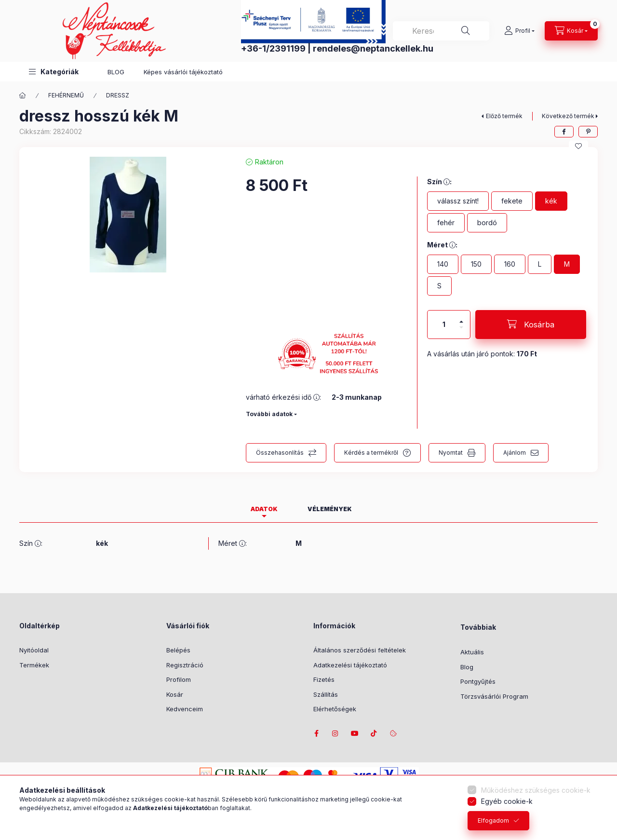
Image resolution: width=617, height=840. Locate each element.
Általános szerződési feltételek (360, 650)
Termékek (34, 665)
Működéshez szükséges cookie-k (536, 790)
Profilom (179, 679)
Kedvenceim (185, 709)
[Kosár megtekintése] (571, 31)
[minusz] (461, 332)
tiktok (374, 733)
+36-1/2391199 (273, 48)
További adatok (269, 414)
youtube (355, 733)
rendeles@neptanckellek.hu (373, 48)
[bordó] (487, 223)
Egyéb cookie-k (507, 801)
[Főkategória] (23, 95)
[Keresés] (466, 31)
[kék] (551, 201)
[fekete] (512, 201)
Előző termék (504, 116)
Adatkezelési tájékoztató (350, 665)
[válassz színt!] (458, 201)
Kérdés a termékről (371, 453)
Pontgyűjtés (478, 681)
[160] (510, 264)
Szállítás (326, 694)
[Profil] (519, 31)
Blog (467, 667)
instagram (335, 733)
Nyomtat (451, 453)
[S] (439, 286)
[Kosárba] (531, 325)
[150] (476, 264)
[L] (540, 264)
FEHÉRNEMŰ (66, 95)
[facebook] (564, 132)
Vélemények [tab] (330, 509)
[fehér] (446, 223)
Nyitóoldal (34, 650)
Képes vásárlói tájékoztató (183, 72)
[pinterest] (588, 132)
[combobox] (441, 31)
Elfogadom (493, 820)
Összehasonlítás (280, 453)
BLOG (116, 72)
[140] (443, 264)
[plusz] (461, 318)
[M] (567, 264)
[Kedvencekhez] (578, 146)
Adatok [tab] (264, 509)
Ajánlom (515, 453)
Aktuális (472, 652)
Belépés (178, 650)
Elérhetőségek (335, 709)
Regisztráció (185, 665)
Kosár (175, 694)
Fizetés (324, 679)
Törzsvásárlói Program (494, 696)
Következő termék (568, 116)
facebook (316, 733)
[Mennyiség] (444, 325)
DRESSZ (118, 95)
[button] (54, 72)
